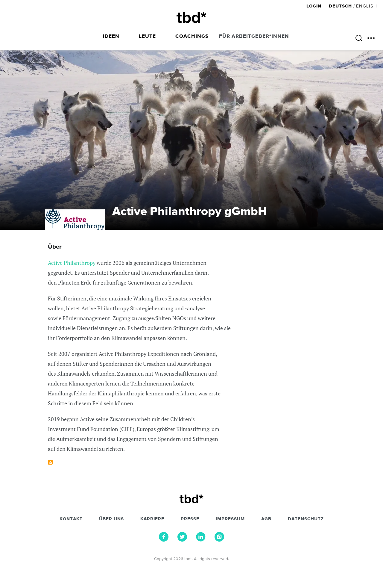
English (367, 6)
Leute (147, 36)
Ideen (111, 36)
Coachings (192, 36)
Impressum (230, 519)
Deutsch (340, 6)
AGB (266, 519)
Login (315, 6)
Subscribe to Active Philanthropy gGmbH (50, 462)
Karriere (152, 519)
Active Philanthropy (72, 263)
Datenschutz (306, 519)
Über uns (111, 519)
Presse (190, 519)
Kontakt (71, 519)
